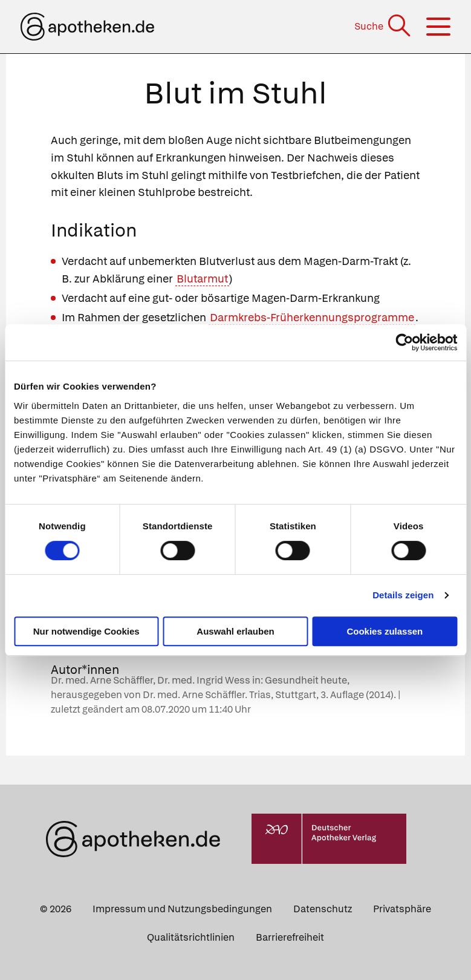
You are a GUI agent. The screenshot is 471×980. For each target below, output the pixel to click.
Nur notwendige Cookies (86, 631)
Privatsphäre (402, 909)
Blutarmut (202, 279)
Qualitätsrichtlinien (191, 937)
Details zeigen (403, 595)
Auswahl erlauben (235, 631)
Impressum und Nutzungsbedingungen (182, 909)
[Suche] (384, 26)
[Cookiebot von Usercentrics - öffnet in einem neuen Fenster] (404, 342)
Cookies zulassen (385, 631)
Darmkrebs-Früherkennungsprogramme (312, 317)
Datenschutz (323, 909)
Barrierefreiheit (290, 937)
